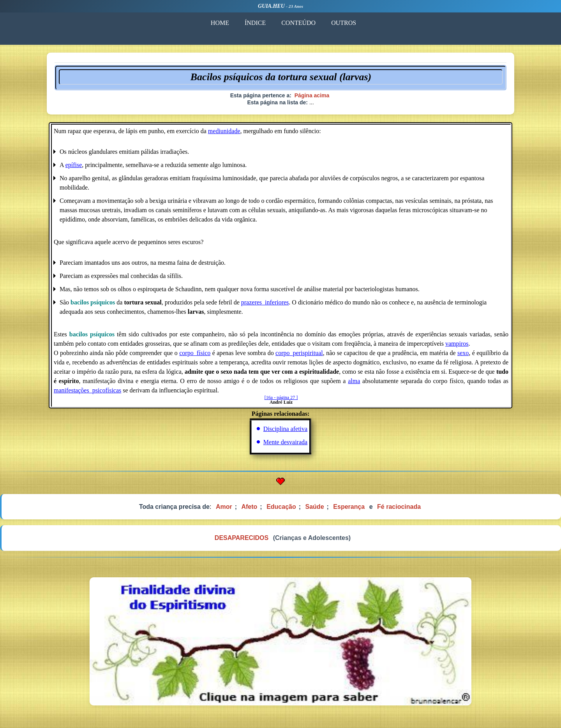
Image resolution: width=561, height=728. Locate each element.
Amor (224, 507)
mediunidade (224, 131)
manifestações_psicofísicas (87, 390)
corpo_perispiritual (299, 353)
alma (354, 381)
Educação (281, 507)
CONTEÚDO (298, 23)
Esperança (349, 507)
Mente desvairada (285, 442)
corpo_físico (195, 353)
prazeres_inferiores (265, 302)
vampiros (457, 344)
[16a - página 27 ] (281, 397)
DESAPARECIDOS (242, 538)
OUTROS (344, 23)
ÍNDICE (255, 23)
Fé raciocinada (399, 507)
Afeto (249, 507)
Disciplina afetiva (285, 429)
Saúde (315, 507)
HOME (220, 23)
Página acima (312, 95)
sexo (463, 353)
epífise (74, 165)
